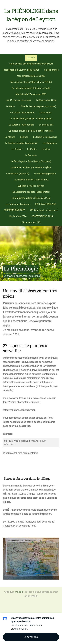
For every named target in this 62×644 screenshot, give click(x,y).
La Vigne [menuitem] (46, 149)
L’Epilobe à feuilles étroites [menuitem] (31, 186)
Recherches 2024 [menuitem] (18, 216)
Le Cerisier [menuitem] (17, 149)
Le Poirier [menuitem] (32, 149)
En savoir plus (31, 637)
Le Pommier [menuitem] (31, 155)
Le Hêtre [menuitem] (10, 106)
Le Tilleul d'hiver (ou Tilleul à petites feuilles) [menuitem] (31, 131)
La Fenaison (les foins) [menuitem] (18, 174)
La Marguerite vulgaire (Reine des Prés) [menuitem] (31, 198)
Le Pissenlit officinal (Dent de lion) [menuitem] (31, 180)
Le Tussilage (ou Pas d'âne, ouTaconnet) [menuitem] (31, 161)
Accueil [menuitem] (31, 58)
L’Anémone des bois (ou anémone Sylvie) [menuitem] (31, 167)
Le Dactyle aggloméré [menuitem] (45, 174)
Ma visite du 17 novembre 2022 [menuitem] (31, 94)
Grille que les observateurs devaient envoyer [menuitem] (31, 64)
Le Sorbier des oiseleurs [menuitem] (22, 113)
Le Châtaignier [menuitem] (50, 143)
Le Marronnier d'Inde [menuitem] (46, 100)
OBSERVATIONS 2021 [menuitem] (46, 204)
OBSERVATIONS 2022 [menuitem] (14, 210)
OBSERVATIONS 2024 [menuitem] (42, 216)
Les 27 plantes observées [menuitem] (18, 100)
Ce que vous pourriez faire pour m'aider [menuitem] (31, 88)
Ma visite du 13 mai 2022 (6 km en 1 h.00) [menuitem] (31, 82)
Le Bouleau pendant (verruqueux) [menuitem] (21, 143)
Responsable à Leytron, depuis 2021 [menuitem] (21, 70)
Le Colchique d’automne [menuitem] (18, 204)
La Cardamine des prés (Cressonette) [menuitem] (31, 192)
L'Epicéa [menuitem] (24, 137)
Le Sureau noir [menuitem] (46, 125)
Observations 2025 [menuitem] (31, 222)
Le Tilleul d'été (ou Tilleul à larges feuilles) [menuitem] (31, 119)
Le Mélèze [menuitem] (10, 137)
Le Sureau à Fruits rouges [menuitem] (21, 125)
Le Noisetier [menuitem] (46, 113)
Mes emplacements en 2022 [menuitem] (31, 76)
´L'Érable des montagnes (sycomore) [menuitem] (38, 106)
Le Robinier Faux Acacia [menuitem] (45, 137)
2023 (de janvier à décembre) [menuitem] (44, 210)
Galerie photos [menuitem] (51, 70)
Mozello (19, 592)
